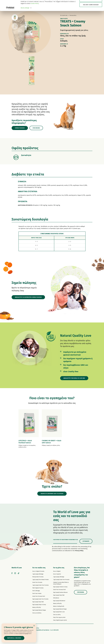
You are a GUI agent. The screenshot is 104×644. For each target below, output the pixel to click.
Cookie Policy (35, 13)
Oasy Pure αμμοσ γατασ (59, 617)
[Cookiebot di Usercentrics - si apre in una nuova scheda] (10, 18)
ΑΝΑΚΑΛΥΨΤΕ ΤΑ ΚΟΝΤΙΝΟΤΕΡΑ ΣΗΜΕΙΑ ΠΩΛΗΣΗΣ (28, 297)
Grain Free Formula (37, 582)
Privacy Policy (79, 551)
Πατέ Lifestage (36, 591)
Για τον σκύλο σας (39, 568)
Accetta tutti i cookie (91, 4)
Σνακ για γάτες (57, 615)
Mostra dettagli (25, 18)
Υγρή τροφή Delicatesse (59, 601)
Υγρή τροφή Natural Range (39, 610)
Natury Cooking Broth (59, 606)
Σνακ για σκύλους (37, 613)
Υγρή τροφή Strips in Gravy (39, 605)
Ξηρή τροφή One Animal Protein (41, 580)
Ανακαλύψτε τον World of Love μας (74, 378)
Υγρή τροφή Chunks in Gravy (60, 587)
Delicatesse (56, 598)
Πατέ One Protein (37, 593)
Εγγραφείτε (86, 541)
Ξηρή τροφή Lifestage (38, 574)
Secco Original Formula (38, 571)
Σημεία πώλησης (20, 128)
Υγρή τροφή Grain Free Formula (40, 599)
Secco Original (57, 571)
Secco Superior (57, 574)
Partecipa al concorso (14, 638)
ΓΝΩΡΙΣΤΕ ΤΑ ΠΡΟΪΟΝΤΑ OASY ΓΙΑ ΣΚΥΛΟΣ (52, 494)
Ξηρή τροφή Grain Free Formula (40, 585)
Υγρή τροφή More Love (59, 612)
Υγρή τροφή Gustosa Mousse (60, 592)
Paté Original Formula (38, 588)
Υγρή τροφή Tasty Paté (38, 602)
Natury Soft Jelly (37, 607)
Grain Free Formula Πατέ (39, 596)
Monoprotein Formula (38, 577)
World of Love (17, 568)
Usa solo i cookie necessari (91, 15)
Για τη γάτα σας (59, 568)
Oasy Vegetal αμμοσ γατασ (60, 620)
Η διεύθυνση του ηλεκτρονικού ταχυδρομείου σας (66, 540)
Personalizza (91, 9)
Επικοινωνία (36, 128)
